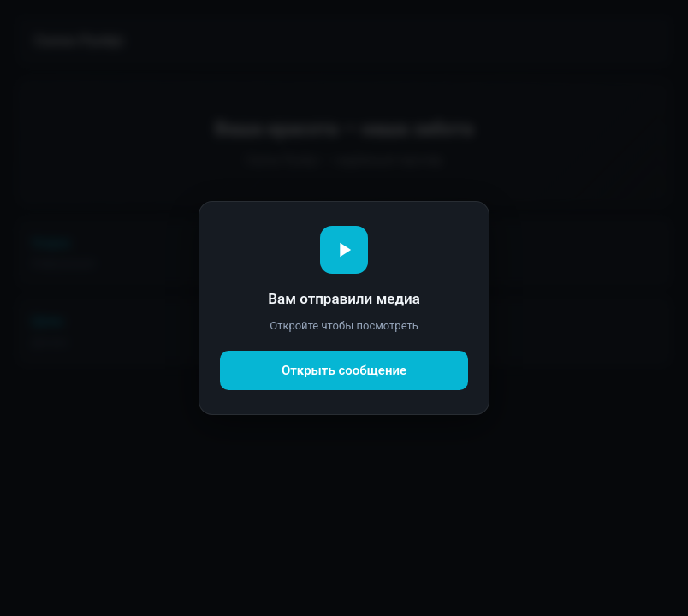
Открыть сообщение (344, 370)
